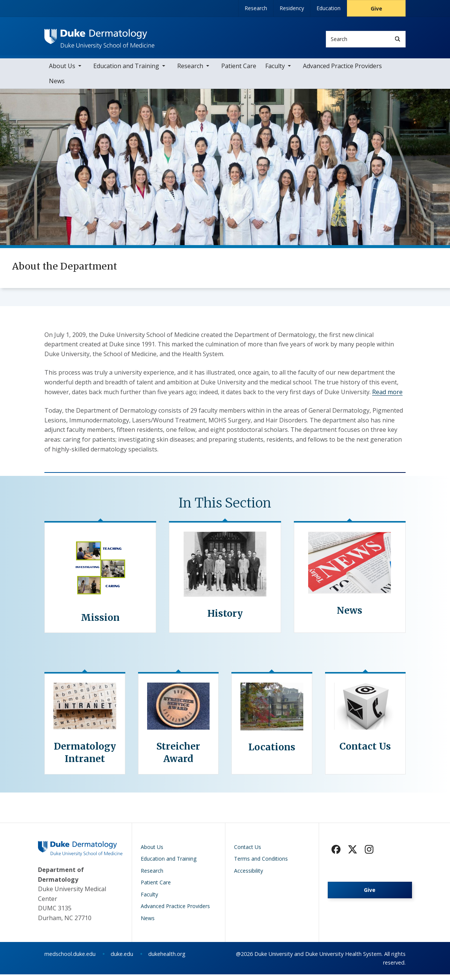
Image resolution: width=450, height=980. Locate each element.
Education (328, 8)
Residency (292, 8)
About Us (62, 72)
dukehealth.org (167, 959)
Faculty (275, 72)
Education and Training (126, 72)
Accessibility (249, 876)
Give (376, 8)
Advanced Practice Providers (342, 72)
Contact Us (248, 852)
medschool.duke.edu (70, 959)
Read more (387, 397)
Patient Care (239, 72)
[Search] (398, 39)
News (57, 87)
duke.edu (122, 959)
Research (256, 8)
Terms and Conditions (261, 864)
